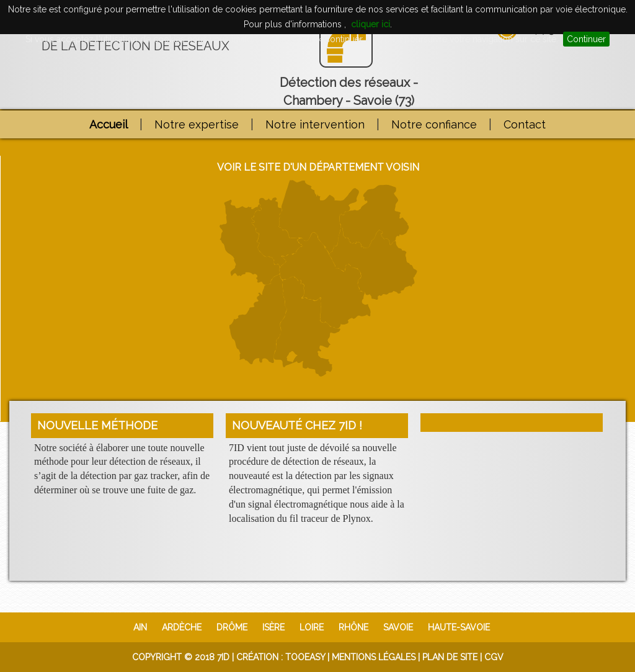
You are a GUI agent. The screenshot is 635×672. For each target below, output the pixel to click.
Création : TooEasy (281, 657)
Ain (140, 627)
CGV (494, 657)
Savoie (398, 627)
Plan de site (450, 657)
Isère (273, 627)
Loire (312, 627)
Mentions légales (374, 657)
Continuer (586, 39)
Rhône (353, 627)
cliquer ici (371, 24)
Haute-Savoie (459, 627)
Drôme (232, 627)
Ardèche (182, 627)
